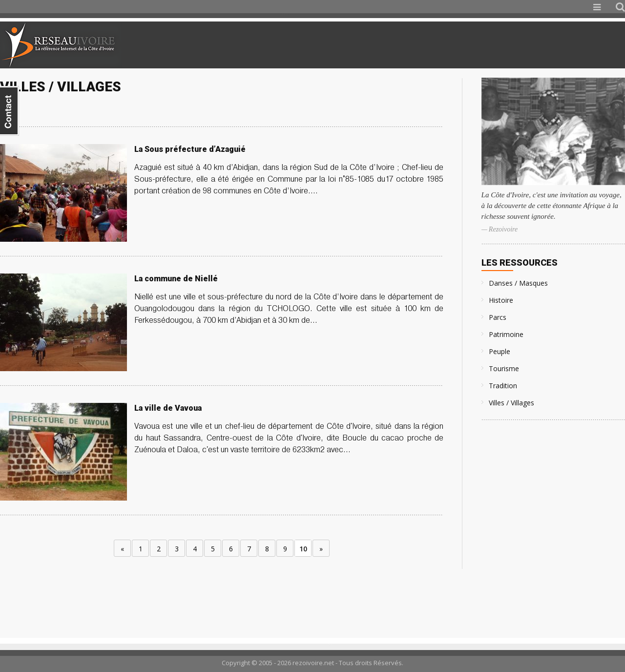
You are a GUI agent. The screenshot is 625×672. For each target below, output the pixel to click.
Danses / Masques (518, 283)
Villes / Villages (511, 403)
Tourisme (504, 368)
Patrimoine (506, 334)
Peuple (500, 351)
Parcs (498, 317)
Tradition (503, 386)
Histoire (501, 300)
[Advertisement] (510, 45)
